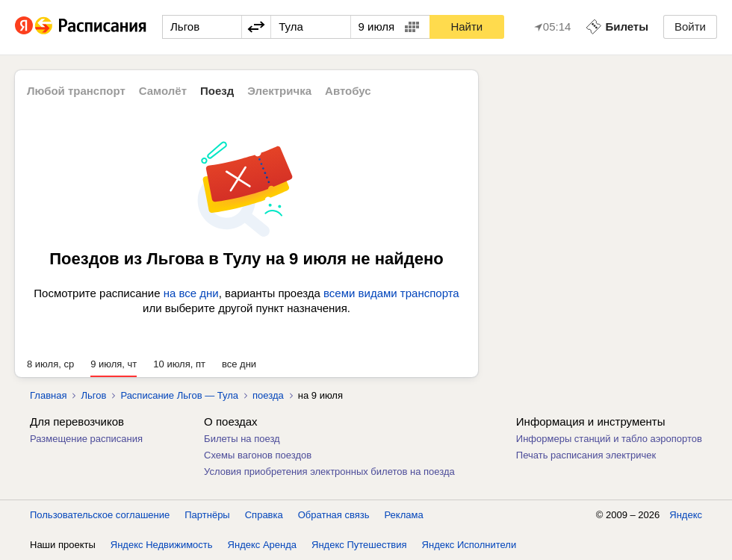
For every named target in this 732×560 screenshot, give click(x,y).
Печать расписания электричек (586, 455)
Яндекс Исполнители (469, 545)
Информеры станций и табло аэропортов (609, 439)
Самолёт (163, 91)
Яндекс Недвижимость (162, 545)
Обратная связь (334, 515)
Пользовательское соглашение (100, 515)
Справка (264, 515)
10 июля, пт (179, 364)
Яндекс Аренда (262, 545)
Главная (48, 395)
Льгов (93, 395)
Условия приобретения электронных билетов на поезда (329, 472)
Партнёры (207, 515)
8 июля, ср (50, 364)
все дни (239, 364)
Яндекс (686, 515)
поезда (268, 395)
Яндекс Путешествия (359, 545)
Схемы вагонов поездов (258, 455)
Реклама (404, 515)
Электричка (279, 91)
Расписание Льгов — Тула (179, 395)
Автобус (348, 91)
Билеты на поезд (242, 439)
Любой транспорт (76, 91)
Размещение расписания (86, 439)
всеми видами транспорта (391, 293)
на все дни (191, 293)
